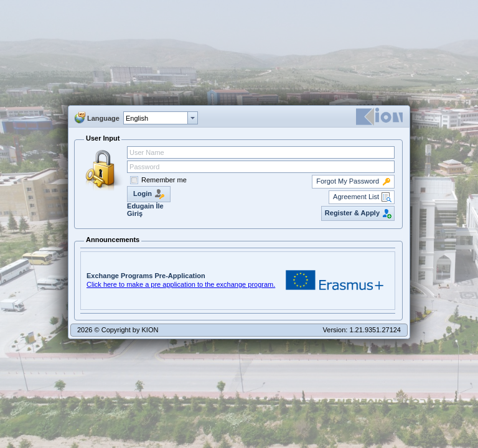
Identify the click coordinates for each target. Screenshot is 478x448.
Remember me (164, 180)
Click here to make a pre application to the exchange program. (181, 284)
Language (103, 118)
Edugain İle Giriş (145, 210)
